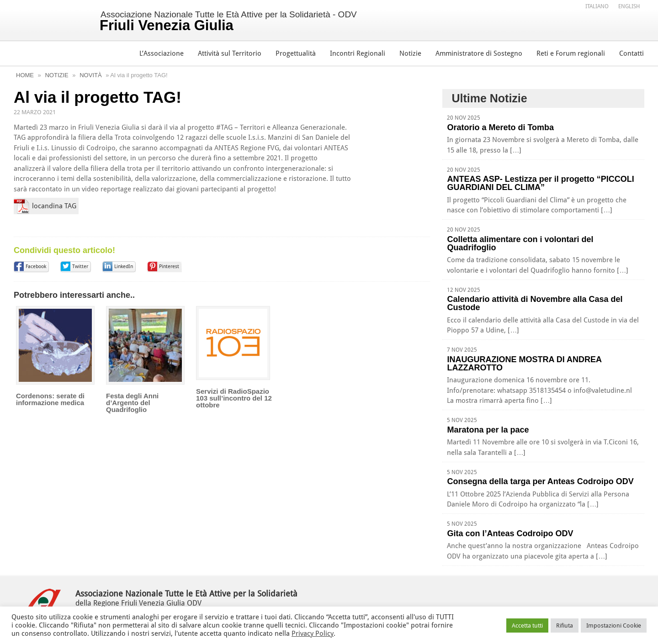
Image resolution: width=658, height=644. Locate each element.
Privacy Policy (313, 633)
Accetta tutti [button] (527, 626)
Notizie (410, 53)
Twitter (80, 267)
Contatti (631, 53)
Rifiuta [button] (565, 626)
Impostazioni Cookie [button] (614, 626)
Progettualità (296, 53)
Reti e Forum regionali (571, 53)
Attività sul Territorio (230, 53)
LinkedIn (124, 267)
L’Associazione (162, 53)
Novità (90, 75)
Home (25, 75)
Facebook (36, 267)
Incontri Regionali (358, 53)
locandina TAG (54, 206)
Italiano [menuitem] (597, 6)
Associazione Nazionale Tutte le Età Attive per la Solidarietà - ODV (228, 21)
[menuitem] (597, 6)
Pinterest (169, 267)
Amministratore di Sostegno (479, 53)
